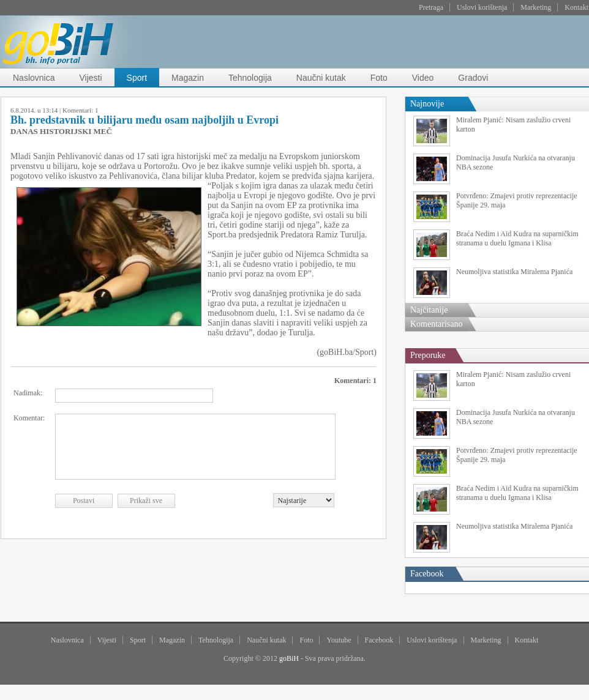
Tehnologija (250, 78)
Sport (137, 78)
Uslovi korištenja (482, 7)
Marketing (536, 7)
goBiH (289, 658)
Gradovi (473, 78)
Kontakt (576, 7)
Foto (379, 78)
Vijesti (90, 78)
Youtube (339, 640)
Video (423, 78)
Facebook (379, 640)
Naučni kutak (321, 78)
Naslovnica (34, 78)
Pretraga (431, 7)
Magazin (188, 78)
